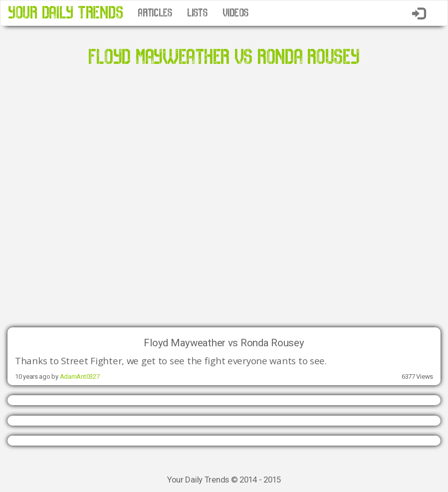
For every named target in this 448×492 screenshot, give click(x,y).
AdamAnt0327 (80, 376)
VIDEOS (235, 13)
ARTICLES (155, 13)
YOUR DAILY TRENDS (65, 13)
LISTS (197, 13)
